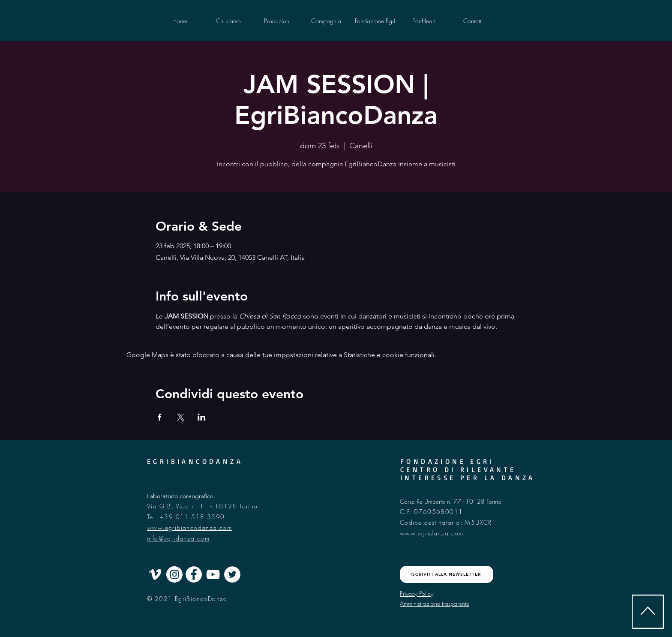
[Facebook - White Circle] (194, 574)
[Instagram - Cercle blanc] (174, 574)
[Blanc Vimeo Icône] (155, 574)
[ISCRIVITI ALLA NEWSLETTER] (447, 574)
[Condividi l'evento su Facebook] (160, 417)
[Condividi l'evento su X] (181, 417)
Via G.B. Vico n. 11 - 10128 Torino (204, 506)
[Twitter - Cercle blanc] (232, 574)
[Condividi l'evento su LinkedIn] (202, 417)
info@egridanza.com (178, 538)
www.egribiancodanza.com (189, 527)
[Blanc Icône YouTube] (213, 574)
